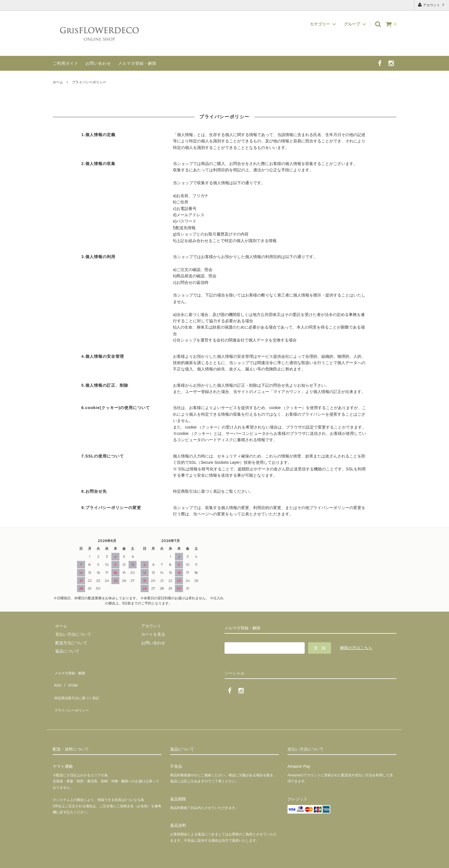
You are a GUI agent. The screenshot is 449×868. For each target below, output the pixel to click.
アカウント (432, 5)
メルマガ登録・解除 (137, 63)
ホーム (58, 82)
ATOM (70, 680)
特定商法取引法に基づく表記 (79, 688)
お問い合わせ (98, 63)
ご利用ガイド (66, 63)
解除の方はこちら (356, 648)
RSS (57, 680)
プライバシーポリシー (73, 696)
